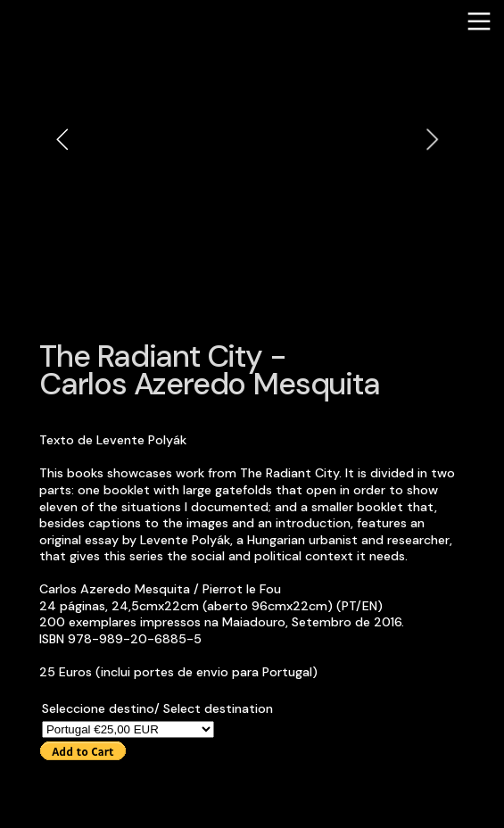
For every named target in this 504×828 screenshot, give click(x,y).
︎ (479, 22)
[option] (248, 139)
